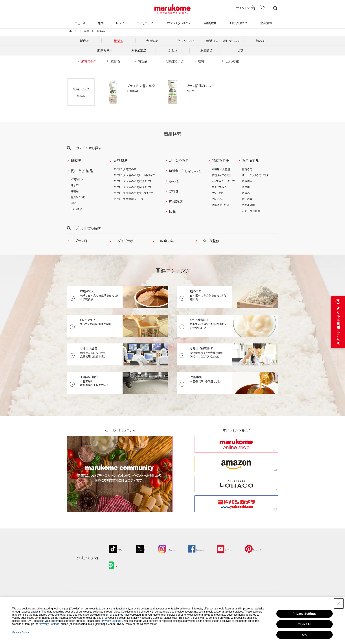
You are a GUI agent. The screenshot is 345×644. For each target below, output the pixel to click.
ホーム (73, 31)
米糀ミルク (77, 179)
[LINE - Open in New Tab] (148, 563)
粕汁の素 (247, 199)
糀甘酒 (75, 185)
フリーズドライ (220, 193)
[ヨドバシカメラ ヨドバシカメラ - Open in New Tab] (236, 504)
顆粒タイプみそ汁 (222, 175)
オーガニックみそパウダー (256, 175)
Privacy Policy (21, 633)
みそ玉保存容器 (251, 211)
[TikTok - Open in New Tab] (118, 548)
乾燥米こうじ (78, 197)
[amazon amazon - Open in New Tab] (236, 464)
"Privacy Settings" (112, 621)
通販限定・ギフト (221, 205)
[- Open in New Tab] (262, 8)
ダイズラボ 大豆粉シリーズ (128, 199)
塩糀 (73, 203)
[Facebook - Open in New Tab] (213, 548)
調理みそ (247, 193)
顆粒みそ (247, 169)
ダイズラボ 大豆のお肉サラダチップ (133, 193)
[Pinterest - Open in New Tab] (120, 563)
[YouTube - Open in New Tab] (248, 548)
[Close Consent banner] (339, 604)
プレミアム (217, 199)
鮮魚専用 (247, 181)
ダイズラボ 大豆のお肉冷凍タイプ (132, 187)
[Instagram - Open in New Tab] (177, 548)
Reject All (304, 624)
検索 (275, 8)
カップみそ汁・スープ (223, 181)
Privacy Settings (305, 614)
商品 (100, 20)
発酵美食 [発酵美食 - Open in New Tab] (209, 20)
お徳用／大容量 (221, 169)
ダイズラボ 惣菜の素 (125, 169)
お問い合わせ (237, 20)
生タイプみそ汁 (220, 187)
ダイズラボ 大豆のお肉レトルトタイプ (134, 175)
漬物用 (246, 187)
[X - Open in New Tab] (147, 548)
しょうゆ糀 (76, 209)
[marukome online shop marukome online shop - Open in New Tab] (236, 444)
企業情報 (266, 20)
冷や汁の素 (248, 205)
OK (305, 635)
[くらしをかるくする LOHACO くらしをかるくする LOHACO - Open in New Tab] (236, 484)
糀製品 (101, 31)
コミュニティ (144, 20)
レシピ (119, 20)
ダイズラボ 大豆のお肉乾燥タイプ (132, 181)
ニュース (79, 20)
